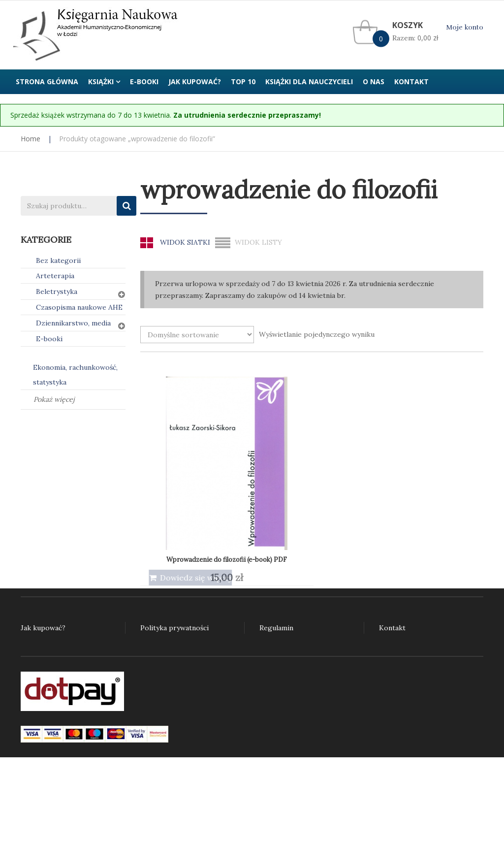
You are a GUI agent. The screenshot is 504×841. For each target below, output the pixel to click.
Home (31, 139)
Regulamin (276, 628)
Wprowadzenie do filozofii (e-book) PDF (201, 461)
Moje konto (465, 27)
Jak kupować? (43, 628)
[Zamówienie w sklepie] (197, 335)
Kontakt (392, 628)
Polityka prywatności (174, 628)
